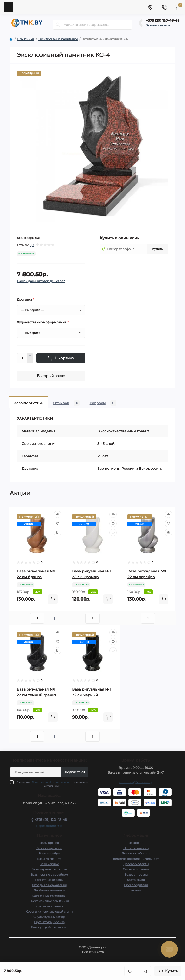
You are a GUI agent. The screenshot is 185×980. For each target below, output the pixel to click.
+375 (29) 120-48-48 (163, 20)
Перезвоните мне (49, 826)
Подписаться (75, 772)
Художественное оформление (43, 322)
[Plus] (30, 355)
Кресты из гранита (49, 906)
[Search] (58, 25)
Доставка (26, 299)
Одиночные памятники (49, 896)
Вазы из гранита (49, 859)
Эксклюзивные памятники (58, 39)
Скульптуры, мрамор (49, 917)
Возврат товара (136, 875)
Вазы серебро (49, 853)
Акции (136, 890)
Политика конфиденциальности (52, 782)
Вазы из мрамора (49, 848)
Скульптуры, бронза (49, 922)
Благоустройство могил (49, 927)
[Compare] (58, 533)
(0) (32, 245)
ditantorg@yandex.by (136, 782)
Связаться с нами (136, 869)
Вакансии (136, 843)
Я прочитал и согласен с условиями (52, 784)
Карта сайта (136, 880)
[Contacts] (164, 7)
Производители (136, 885)
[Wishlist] (58, 523)
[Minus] (30, 361)
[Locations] (150, 7)
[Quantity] (22, 358)
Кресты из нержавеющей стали (49, 911)
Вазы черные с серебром (49, 875)
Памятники (26, 39)
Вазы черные (49, 864)
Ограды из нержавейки (49, 885)
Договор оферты (136, 864)
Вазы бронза (49, 843)
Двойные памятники (49, 890)
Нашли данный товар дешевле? (41, 281)
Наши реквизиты (136, 848)
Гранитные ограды (49, 880)
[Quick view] (58, 514)
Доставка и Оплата (136, 853)
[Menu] (8, 7)
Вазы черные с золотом (49, 869)
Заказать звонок (158, 25)
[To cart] (53, 599)
